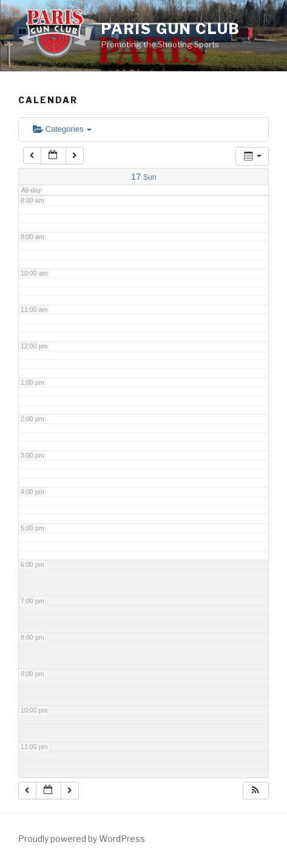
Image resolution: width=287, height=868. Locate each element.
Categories (62, 129)
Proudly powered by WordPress (82, 839)
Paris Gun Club (171, 29)
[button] (255, 791)
